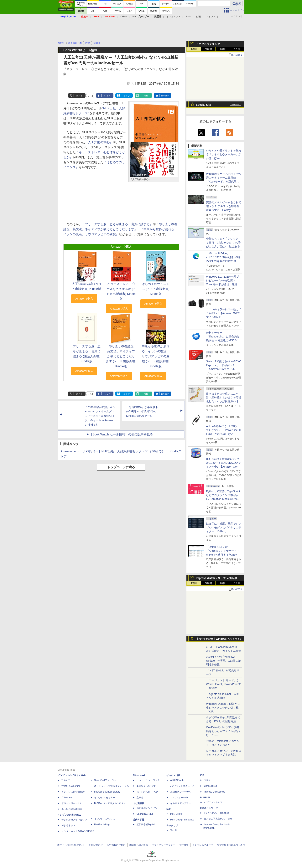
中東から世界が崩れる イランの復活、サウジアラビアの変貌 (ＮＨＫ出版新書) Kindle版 (156, 356)
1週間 (223, 49)
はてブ (127, 96)
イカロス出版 (173, 775)
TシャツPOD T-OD (147, 792)
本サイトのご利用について (71, 845)
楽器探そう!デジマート (148, 786)
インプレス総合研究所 (73, 792)
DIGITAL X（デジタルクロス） (110, 803)
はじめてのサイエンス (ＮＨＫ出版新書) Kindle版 (156, 289)
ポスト (79, 96)
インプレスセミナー (105, 798)
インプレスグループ (203, 845)
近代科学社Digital (146, 824)
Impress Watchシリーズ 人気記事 (217, 578)
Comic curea (210, 786)
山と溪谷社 (138, 803)
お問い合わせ (96, 845)
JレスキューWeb (179, 798)
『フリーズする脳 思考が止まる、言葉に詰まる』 (117, 224)
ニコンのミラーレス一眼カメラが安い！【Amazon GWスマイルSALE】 (224, 313)
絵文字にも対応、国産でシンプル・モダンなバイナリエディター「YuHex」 (224, 527)
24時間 (208, 49)
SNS (188, 17)
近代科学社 (138, 820)
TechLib (174, 830)
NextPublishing (102, 824)
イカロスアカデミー (181, 803)
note (146, 96)
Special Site (203, 105)
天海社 (207, 780)
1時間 (194, 49)
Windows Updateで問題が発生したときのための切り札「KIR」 (223, 708)
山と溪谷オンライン (147, 808)
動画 (198, 17)
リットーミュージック (148, 780)
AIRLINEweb (177, 780)
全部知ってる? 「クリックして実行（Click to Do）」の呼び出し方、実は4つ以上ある (223, 243)
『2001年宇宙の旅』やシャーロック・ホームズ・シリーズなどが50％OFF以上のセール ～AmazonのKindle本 (100, 416)
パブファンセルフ (213, 802)
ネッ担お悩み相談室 (72, 809)
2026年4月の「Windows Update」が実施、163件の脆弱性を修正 (224, 661)
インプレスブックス (105, 819)
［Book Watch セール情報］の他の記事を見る (121, 434)
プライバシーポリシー (164, 845)
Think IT (66, 780)
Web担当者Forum (71, 786)
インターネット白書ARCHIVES (78, 831)
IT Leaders (67, 798)
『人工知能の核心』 (99, 142)
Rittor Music (139, 775)
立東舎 (140, 798)
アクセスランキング (208, 44)
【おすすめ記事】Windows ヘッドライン (219, 639)
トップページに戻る (121, 467)
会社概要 (184, 845)
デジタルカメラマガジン (74, 820)
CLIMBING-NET (145, 814)
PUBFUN (205, 798)
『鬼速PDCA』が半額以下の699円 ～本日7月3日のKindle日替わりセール (142, 412)
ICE (202, 775)
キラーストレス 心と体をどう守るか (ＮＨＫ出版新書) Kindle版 (121, 291)
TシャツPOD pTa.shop (216, 813)
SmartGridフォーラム (105, 780)
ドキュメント (174, 17)
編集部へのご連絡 (139, 845)
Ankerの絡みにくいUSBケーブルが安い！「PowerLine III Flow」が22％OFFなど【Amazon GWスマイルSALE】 (223, 434)
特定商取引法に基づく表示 (231, 845)
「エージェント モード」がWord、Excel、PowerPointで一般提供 (224, 684)
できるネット (68, 825)
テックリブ (172, 825)
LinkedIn (165, 96)
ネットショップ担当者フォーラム (112, 786)
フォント (211, 17)
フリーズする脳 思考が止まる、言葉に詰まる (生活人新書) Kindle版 (87, 354)
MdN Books (176, 814)
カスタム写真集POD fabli (218, 819)
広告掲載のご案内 (116, 845)
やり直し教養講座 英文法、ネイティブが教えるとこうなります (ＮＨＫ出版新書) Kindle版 (121, 356)
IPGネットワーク (209, 808)
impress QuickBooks (214, 792)
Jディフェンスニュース (182, 786)
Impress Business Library (107, 792)
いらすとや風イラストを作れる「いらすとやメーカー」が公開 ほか (224, 154)
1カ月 (237, 49)
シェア (107, 96)
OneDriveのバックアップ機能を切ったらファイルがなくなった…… (224, 731)
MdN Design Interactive (182, 820)
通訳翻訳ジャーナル (181, 792)
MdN (169, 809)
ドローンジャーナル (72, 803)
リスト (91, 96)
